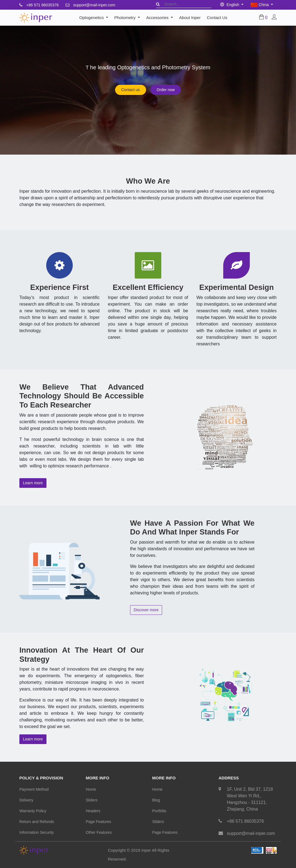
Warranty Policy (33, 811)
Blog (156, 800)
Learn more (33, 483)
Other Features (99, 832)
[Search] (158, 4)
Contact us (130, 90)
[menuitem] (190, 18)
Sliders (92, 800)
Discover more (146, 610)
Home (91, 789)
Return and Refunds (37, 822)
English (230, 5)
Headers (93, 811)
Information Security (37, 832)
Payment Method (34, 789)
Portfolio (159, 811)
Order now (166, 90)
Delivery (26, 800)
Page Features (98, 822)
